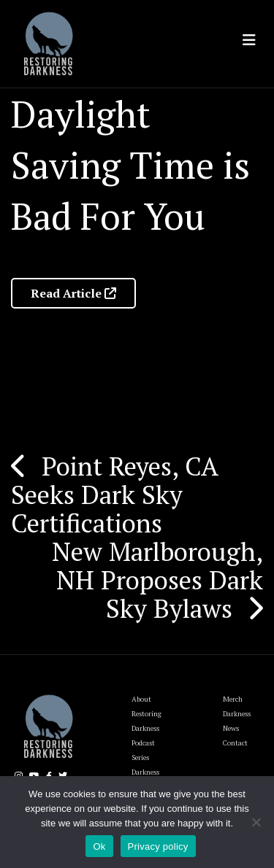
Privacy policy (158, 846)
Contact (235, 743)
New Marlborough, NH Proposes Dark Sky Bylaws (157, 580)
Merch (233, 699)
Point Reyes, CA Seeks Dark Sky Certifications (114, 495)
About (141, 699)
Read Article (73, 293)
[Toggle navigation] (249, 40)
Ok (99, 846)
